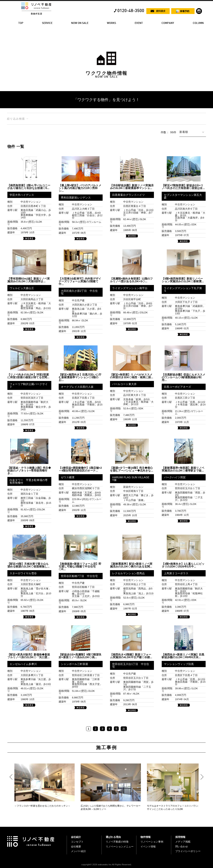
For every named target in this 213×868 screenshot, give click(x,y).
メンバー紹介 (79, 851)
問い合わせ (182, 847)
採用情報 (180, 837)
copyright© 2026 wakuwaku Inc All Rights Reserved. (107, 865)
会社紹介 (76, 837)
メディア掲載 (183, 842)
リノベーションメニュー (120, 847)
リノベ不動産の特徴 (117, 842)
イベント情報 (148, 847)
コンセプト (77, 842)
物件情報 (146, 837)
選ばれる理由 (113, 837)
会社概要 (76, 847)
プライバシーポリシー (188, 851)
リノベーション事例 (152, 842)
